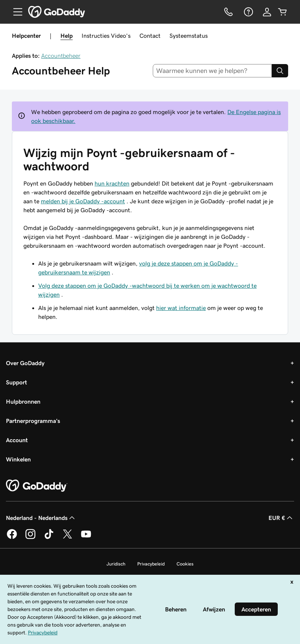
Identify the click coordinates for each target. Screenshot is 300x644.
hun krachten (112, 183)
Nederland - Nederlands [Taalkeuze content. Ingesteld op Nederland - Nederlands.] (41, 518)
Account (17, 440)
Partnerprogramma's (33, 421)
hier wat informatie (181, 308)
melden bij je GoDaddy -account (83, 201)
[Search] (280, 71)
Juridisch (116, 564)
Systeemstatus (189, 36)
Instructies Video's (106, 36)
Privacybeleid (151, 564)
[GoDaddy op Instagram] (30, 538)
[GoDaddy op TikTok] (49, 538)
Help (67, 36)
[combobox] (212, 71)
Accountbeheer (61, 56)
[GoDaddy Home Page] (37, 486)
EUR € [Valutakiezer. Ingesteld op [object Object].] (281, 518)
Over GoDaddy (25, 363)
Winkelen (18, 459)
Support (17, 382)
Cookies (185, 564)
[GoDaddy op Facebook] (12, 538)
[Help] (248, 12)
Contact (150, 36)
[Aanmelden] (267, 12)
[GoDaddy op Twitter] (67, 538)
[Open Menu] (15, 12)
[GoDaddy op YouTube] (86, 538)
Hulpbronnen (23, 401)
